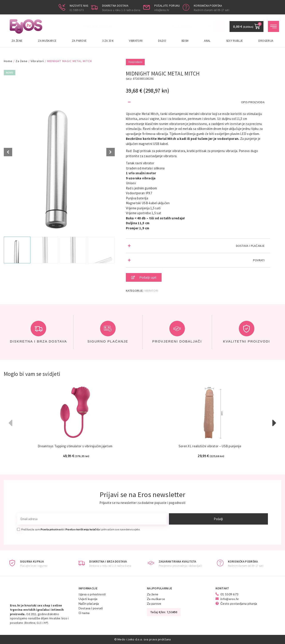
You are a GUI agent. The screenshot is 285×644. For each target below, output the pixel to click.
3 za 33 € (108, 41)
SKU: (129, 79)
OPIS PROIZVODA (253, 102)
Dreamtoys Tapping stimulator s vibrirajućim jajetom (75, 446)
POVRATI (259, 260)
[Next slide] (111, 152)
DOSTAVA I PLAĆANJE (250, 246)
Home (8, 61)
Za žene (17, 41)
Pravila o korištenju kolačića (83, 529)
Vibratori (136, 41)
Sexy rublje (235, 41)
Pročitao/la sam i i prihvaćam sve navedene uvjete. (81, 529)
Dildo (162, 41)
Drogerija (266, 41)
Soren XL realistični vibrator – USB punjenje (210, 446)
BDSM (185, 41)
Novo (10, 72)
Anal (207, 41)
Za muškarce (47, 41)
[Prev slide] (8, 152)
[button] (198, 102)
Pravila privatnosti (52, 529)
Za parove (79, 41)
